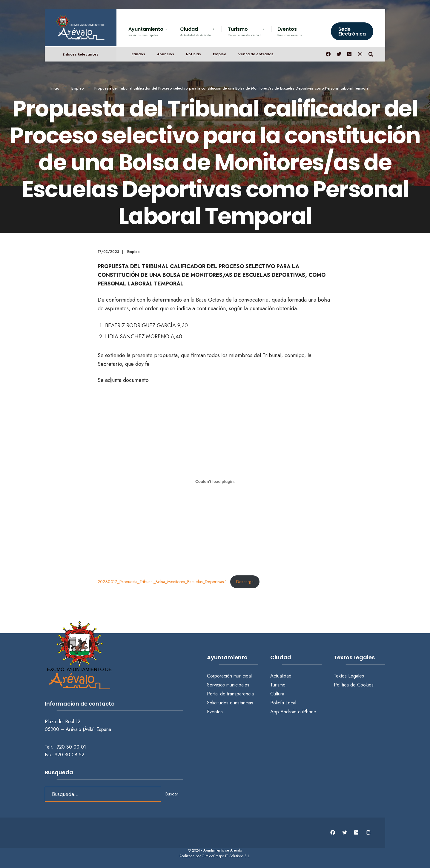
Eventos (290, 31)
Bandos (138, 54)
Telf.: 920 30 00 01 (65, 747)
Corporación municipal (229, 676)
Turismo (244, 31)
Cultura (277, 694)
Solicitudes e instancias (230, 703)
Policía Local (283, 703)
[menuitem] (151, 31)
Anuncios (166, 54)
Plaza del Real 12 (63, 722)
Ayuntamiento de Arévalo (223, 850)
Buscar (172, 794)
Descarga (245, 582)
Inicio (55, 88)
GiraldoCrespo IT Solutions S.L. (226, 856)
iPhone (309, 712)
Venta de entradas (256, 54)
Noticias (193, 54)
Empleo (220, 54)
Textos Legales (349, 676)
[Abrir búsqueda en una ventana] (371, 54)
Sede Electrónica (352, 32)
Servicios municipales (228, 685)
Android (288, 712)
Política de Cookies (354, 685)
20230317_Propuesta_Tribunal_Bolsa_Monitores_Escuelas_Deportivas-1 (162, 582)
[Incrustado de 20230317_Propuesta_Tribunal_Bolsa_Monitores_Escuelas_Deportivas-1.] (215, 481)
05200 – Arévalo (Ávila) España (78, 729)
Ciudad (196, 31)
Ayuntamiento (146, 31)
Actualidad (281, 676)
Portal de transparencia (230, 694)
